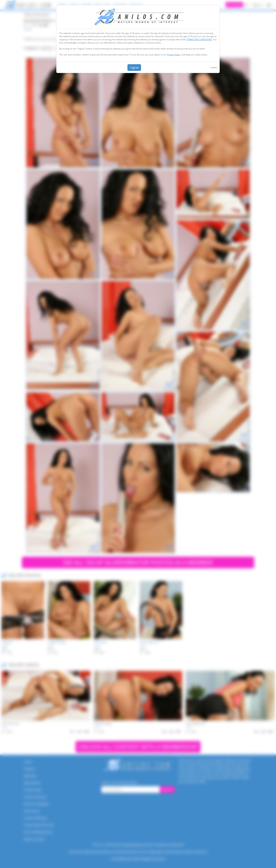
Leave (214, 67)
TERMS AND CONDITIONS (199, 39)
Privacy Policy (174, 55)
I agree (134, 68)
